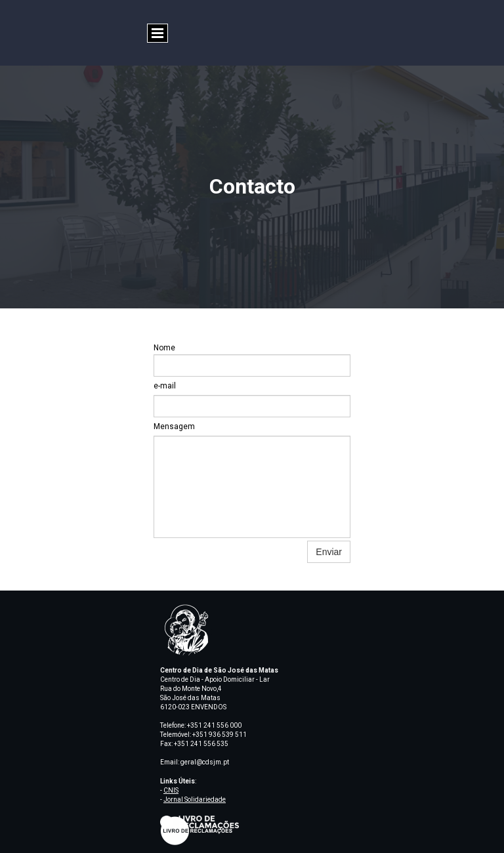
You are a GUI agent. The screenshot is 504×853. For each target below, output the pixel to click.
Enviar (329, 552)
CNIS (171, 790)
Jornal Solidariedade (195, 800)
